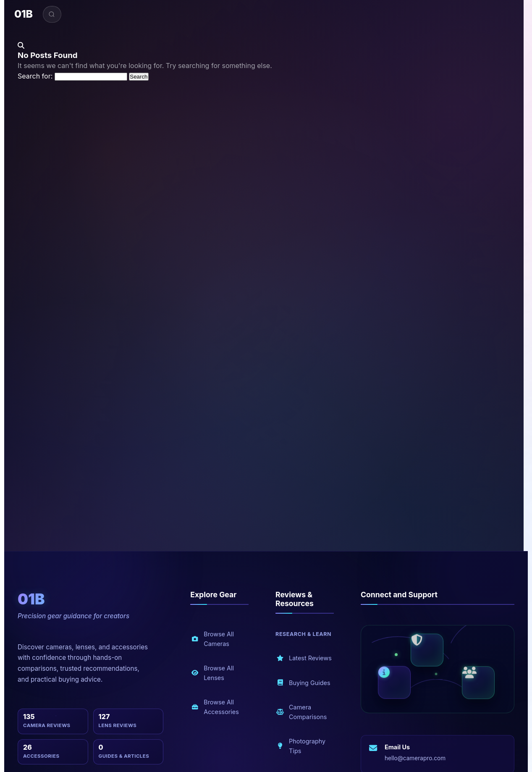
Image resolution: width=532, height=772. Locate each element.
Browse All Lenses (212, 673)
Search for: (35, 76)
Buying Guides (303, 683)
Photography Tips (301, 746)
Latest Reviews (304, 658)
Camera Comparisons (301, 712)
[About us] (394, 682)
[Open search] (52, 14)
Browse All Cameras (212, 639)
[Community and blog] (478, 683)
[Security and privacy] (427, 651)
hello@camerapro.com (415, 758)
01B (24, 14)
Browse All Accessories (215, 707)
